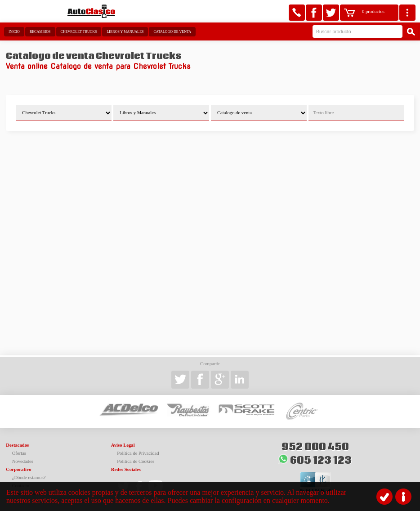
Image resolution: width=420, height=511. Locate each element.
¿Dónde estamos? (29, 477)
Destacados (17, 445)
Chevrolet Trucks (79, 32)
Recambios (40, 32)
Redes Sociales (126, 469)
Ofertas (19, 453)
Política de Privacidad (138, 453)
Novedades (23, 461)
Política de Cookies (136, 461)
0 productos (373, 11)
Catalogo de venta (172, 32)
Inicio (14, 32)
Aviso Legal (123, 445)
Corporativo (18, 469)
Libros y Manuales (125, 32)
